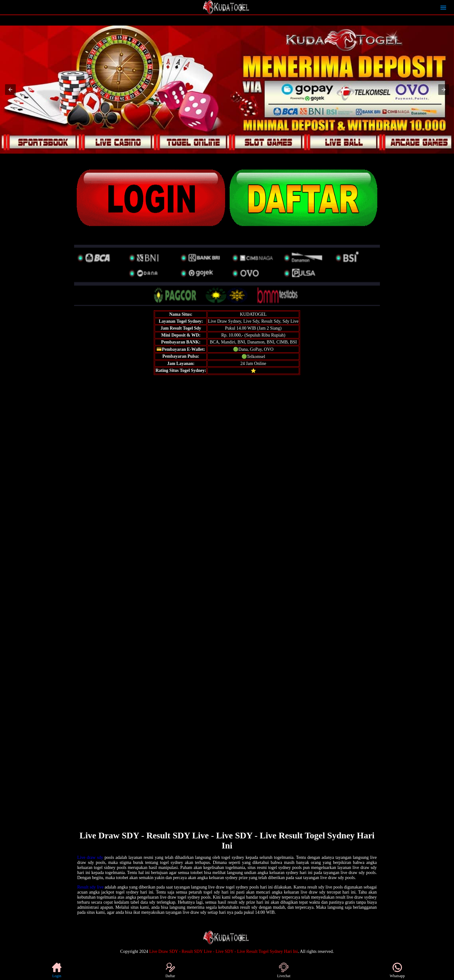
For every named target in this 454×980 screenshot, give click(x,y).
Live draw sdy (90, 857)
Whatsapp (397, 970)
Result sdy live (90, 887)
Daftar (170, 970)
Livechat (284, 970)
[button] (10, 90)
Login (57, 970)
